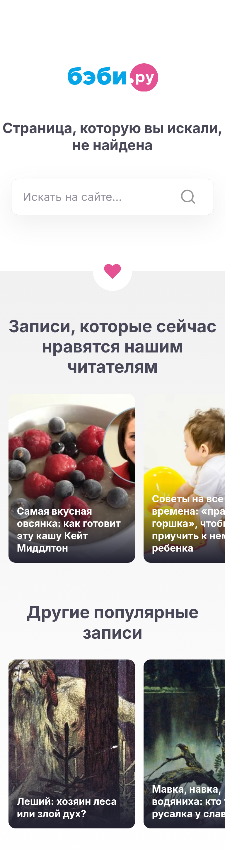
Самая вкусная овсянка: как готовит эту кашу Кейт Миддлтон (69, 529)
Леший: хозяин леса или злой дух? (67, 807)
